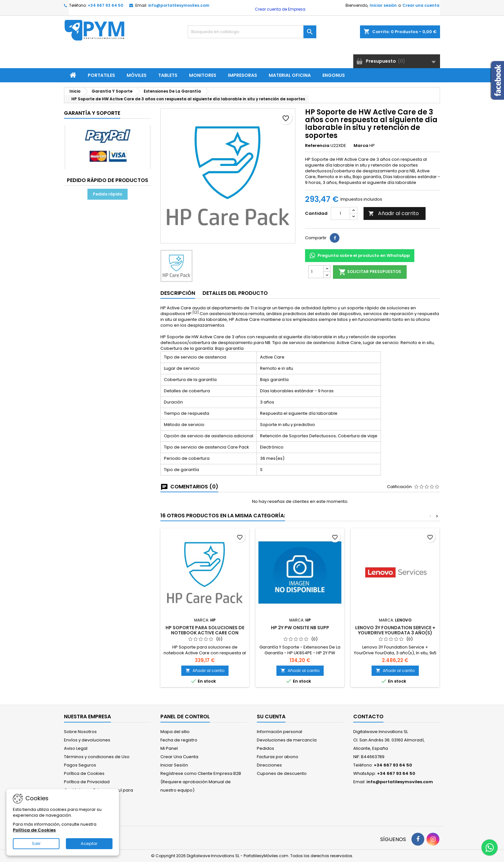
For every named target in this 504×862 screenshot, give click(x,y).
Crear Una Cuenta (179, 757)
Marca (361, 146)
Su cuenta (271, 717)
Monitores (203, 75)
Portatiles (101, 75)
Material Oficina (290, 75)
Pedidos (265, 748)
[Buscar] (252, 32)
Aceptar (89, 844)
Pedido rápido (108, 194)
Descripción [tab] (178, 293)
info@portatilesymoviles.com (179, 5)
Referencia (317, 146)
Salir (36, 844)
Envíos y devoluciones (87, 740)
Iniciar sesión (383, 5)
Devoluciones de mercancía (287, 740)
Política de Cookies (84, 773)
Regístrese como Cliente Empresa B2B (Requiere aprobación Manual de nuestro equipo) (201, 782)
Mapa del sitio (175, 732)
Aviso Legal (76, 748)
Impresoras (243, 75)
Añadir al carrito (394, 213)
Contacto (368, 717)
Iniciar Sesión (174, 765)
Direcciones (269, 765)
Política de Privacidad (87, 782)
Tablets (168, 75)
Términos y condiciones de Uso (97, 757)
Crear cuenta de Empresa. (280, 9)
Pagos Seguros (80, 765)
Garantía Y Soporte (92, 113)
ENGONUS (334, 75)
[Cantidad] (340, 213)
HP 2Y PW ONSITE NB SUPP (300, 628)
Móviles (137, 75)
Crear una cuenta (421, 5)
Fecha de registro (179, 740)
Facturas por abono (278, 757)
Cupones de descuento (282, 773)
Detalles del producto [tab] (235, 293)
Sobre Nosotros (80, 732)
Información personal (279, 732)
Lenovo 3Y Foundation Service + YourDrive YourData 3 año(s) (395, 630)
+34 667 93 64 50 (105, 5)
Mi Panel (169, 748)
